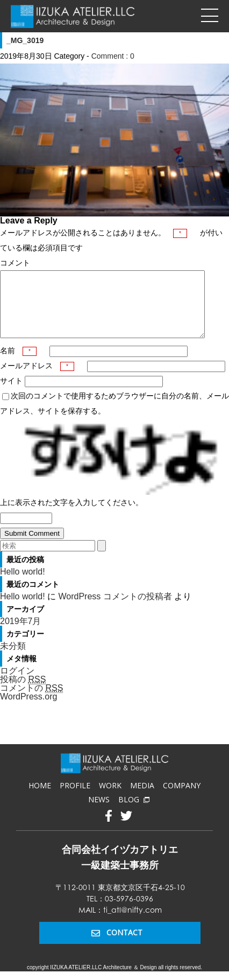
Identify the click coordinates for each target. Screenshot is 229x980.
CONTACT (117, 945)
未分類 (13, 659)
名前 (18, 363)
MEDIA (142, 798)
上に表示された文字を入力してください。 (71, 515)
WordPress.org (28, 709)
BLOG (134, 812)
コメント (15, 263)
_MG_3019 (25, 40)
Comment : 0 (113, 56)
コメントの (31, 701)
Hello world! (23, 584)
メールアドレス (37, 379)
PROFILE (75, 798)
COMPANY (182, 798)
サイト (11, 394)
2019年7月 (21, 634)
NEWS (99, 812)
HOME (40, 798)
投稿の (23, 692)
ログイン (17, 684)
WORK (110, 798)
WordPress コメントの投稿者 (115, 609)
